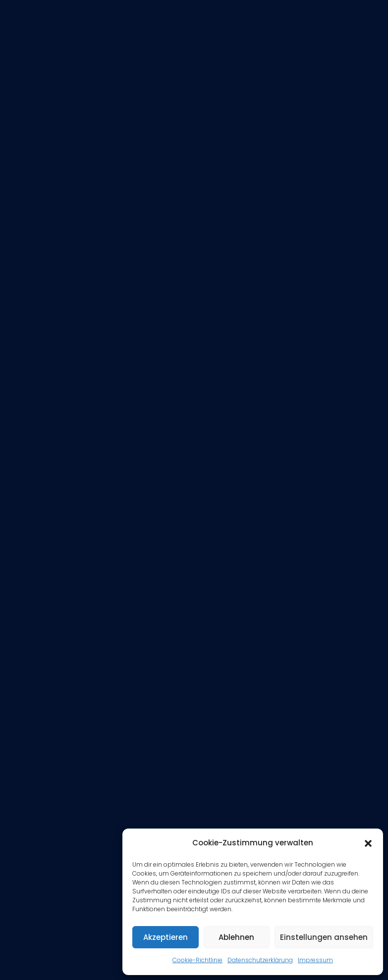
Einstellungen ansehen (324, 937)
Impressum (315, 960)
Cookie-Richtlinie (197, 960)
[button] (368, 843)
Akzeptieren (166, 937)
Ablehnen (236, 937)
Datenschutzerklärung (260, 960)
